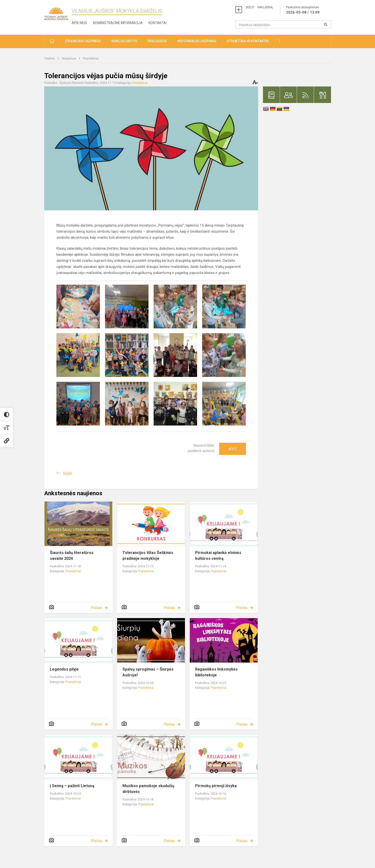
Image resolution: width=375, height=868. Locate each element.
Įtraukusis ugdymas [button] (83, 41)
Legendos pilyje (64, 669)
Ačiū (233, 449)
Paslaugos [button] (157, 41)
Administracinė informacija (118, 23)
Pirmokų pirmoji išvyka (216, 786)
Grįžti (68, 473)
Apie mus (79, 23)
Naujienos (69, 58)
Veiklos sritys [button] (124, 41)
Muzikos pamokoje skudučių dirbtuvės (148, 789)
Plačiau (97, 608)
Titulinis (50, 58)
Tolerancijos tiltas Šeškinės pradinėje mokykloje (148, 556)
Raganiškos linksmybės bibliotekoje (216, 672)
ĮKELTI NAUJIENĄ (259, 7)
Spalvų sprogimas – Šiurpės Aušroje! (148, 672)
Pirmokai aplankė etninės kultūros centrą (218, 556)
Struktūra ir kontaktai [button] (248, 41)
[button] (52, 41)
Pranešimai (91, 58)
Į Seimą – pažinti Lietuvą (72, 786)
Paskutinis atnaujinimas (303, 10)
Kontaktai (157, 23)
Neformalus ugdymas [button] (197, 41)
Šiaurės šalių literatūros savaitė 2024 (72, 556)
